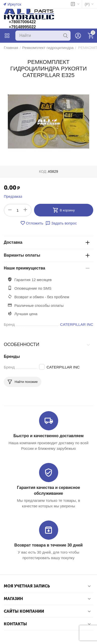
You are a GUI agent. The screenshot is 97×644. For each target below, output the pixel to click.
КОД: (43, 171)
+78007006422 (22, 22)
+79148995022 (22, 27)
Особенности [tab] (47, 344)
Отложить (32, 223)
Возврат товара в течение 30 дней (48, 545)
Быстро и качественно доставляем (48, 436)
